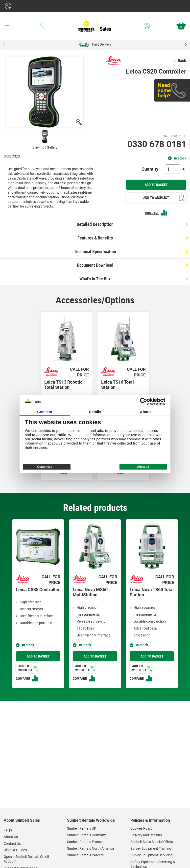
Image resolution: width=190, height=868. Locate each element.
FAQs (8, 830)
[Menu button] (7, 26)
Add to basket (38, 656)
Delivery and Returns (146, 835)
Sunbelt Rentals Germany (86, 835)
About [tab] (145, 412)
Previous (5, 45)
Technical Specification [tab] (95, 251)
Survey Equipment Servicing (152, 855)
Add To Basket (156, 185)
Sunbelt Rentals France (85, 842)
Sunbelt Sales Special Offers (152, 842)
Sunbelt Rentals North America (91, 848)
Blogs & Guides (15, 850)
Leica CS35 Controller (38, 590)
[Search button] (42, 26)
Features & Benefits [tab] (95, 238)
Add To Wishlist (164, 198)
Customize (47, 467)
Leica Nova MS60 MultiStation (90, 592)
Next (185, 45)
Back (180, 61)
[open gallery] (78, 122)
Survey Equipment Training (151, 848)
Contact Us (12, 843)
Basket (181, 26)
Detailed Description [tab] (95, 224)
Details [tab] (95, 412)
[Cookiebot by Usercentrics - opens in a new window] (144, 401)
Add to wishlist (28, 668)
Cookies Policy (141, 828)
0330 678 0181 (157, 144)
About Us (11, 837)
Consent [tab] (45, 412)
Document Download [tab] (95, 265)
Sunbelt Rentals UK (82, 828)
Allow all (143, 467)
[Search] (42, 26)
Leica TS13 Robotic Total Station (63, 385)
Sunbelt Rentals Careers (85, 855)
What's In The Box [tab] (95, 279)
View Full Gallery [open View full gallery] (45, 147)
